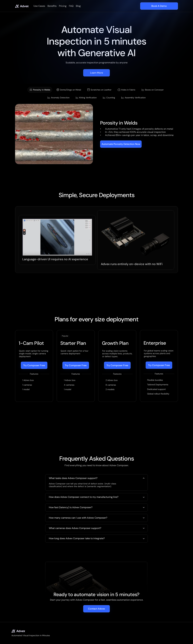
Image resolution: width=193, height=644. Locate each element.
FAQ (71, 6)
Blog (78, 6)
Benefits (52, 6)
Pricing (63, 6)
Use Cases (39, 6)
